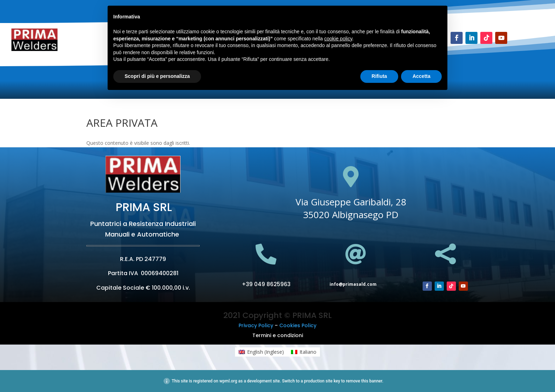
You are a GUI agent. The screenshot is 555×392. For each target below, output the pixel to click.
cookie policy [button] (338, 39)
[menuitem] (261, 352)
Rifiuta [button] (379, 76)
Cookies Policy (298, 325)
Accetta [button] (421, 76)
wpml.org (228, 381)
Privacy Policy (256, 325)
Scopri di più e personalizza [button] (157, 76)
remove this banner (364, 381)
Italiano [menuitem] (308, 352)
